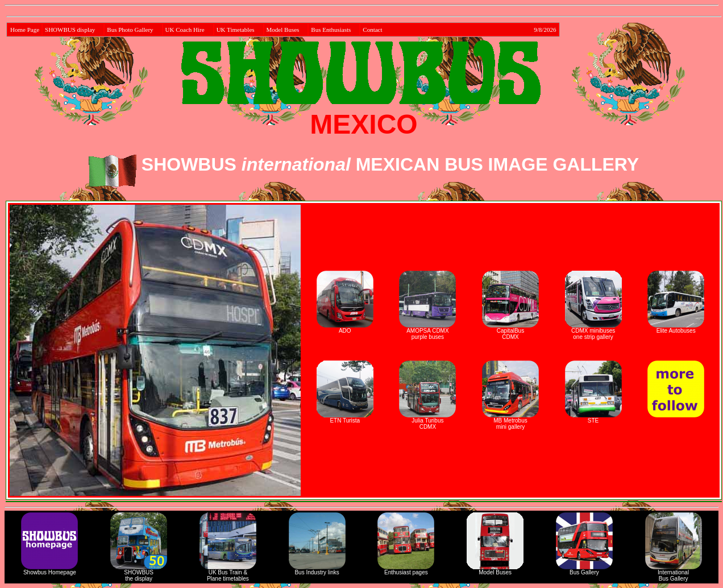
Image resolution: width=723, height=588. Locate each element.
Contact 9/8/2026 (459, 30)
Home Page (25, 30)
